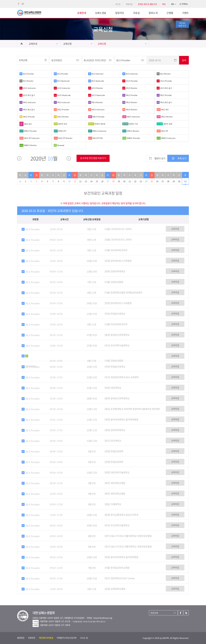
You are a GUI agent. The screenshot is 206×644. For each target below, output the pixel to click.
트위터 (23, 4)
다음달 (69, 158)
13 (86, 181)
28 (168, 181)
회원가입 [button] (129, 4)
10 (69, 181)
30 (179, 181)
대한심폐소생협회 (29, 13)
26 (157, 181)
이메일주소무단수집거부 (67, 638)
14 (91, 181)
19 (119, 181)
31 (185, 181)
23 (141, 181)
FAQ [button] (164, 4)
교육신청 (67, 44)
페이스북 (19, 4)
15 (97, 181)
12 (80, 181)
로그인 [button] (118, 4)
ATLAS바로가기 (182, 24)
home (22, 44)
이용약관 (31, 638)
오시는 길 (84, 638)
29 (174, 181)
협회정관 (21, 638)
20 (124, 181)
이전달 (19, 158)
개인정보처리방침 (46, 638)
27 (163, 181)
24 (146, 181)
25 (152, 181)
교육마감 (175, 229)
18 (113, 181)
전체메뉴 (185, 4)
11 (75, 181)
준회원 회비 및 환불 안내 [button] (147, 4)
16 (102, 181)
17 (108, 181)
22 (135, 181)
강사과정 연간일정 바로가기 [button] (93, 158)
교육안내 (33, 44)
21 (130, 181)
